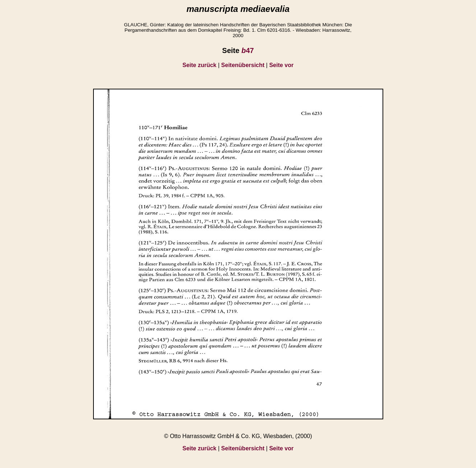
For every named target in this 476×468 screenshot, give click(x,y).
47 (248, 50)
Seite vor (281, 65)
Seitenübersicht (243, 65)
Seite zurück (200, 65)
